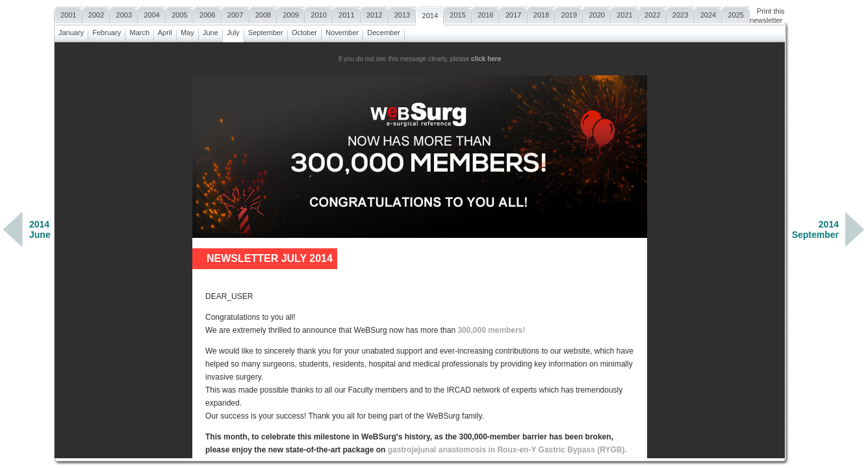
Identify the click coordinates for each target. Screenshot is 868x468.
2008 (263, 13)
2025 (736, 13)
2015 (458, 13)
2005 (180, 13)
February (107, 31)
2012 (375, 13)
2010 (319, 13)
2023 (681, 13)
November (342, 31)
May (187, 31)
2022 (653, 13)
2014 (430, 14)
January (71, 31)
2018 (542, 13)
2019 (569, 13)
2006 (208, 13)
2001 (69, 13)
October (304, 31)
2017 (514, 13)
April (165, 31)
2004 (152, 13)
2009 (291, 13)
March (139, 31)
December (384, 31)
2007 (236, 13)
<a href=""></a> (420, 250)
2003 (124, 13)
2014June (40, 229)
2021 (625, 13)
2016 (486, 13)
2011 (347, 13)
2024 (708, 13)
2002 (96, 13)
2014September (815, 229)
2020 (597, 13)
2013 (402, 13)
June (211, 31)
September (266, 31)
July (233, 31)
